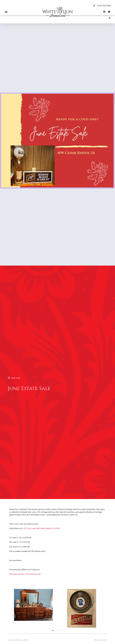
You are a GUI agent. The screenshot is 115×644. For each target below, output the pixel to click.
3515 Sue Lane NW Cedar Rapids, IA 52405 (41, 528)
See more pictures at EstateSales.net (25, 574)
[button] (6, 12)
